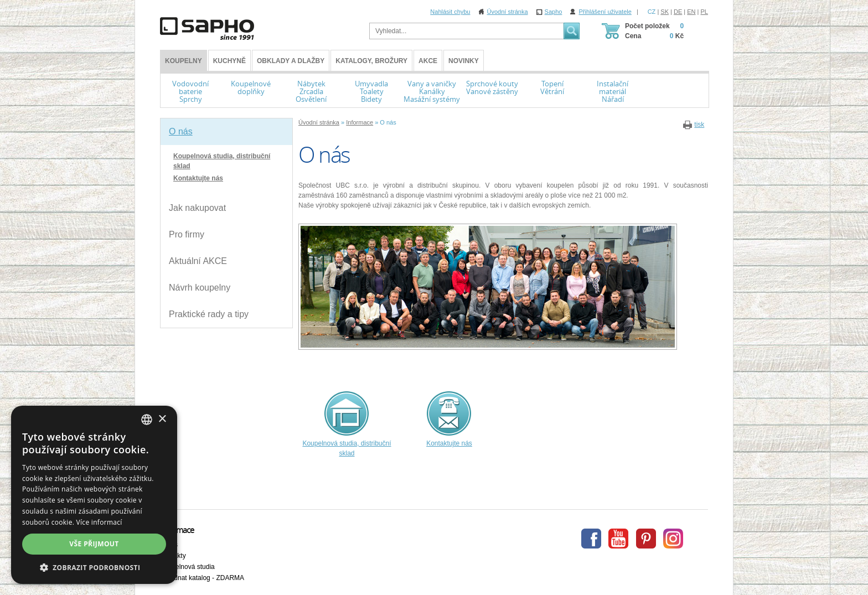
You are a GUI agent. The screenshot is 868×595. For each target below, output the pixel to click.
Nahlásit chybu (450, 12)
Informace (360, 122)
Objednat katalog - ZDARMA (202, 578)
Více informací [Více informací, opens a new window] (99, 522)
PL (704, 12)
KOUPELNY (184, 61)
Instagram (673, 539)
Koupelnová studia (187, 567)
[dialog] (94, 495)
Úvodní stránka (508, 12)
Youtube (618, 539)
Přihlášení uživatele (605, 12)
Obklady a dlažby (291, 61)
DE (678, 12)
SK (665, 12)
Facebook (591, 539)
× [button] (162, 419)
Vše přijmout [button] (94, 544)
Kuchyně (229, 61)
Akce (428, 61)
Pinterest (646, 539)
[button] (94, 567)
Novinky (464, 61)
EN (691, 12)
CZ (652, 12)
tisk (699, 125)
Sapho (554, 12)
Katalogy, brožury (371, 61)
